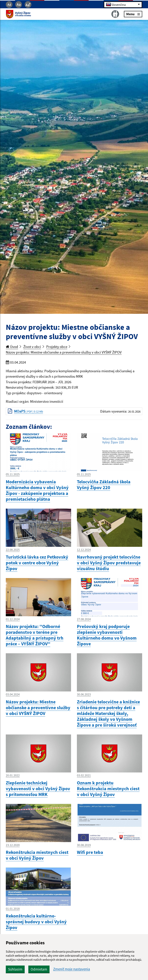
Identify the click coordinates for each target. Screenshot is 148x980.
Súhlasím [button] (15, 969)
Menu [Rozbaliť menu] (133, 14)
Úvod (12, 347)
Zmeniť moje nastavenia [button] (72, 969)
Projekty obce (57, 347)
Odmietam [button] (39, 969)
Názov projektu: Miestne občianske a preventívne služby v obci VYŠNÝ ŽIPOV (64, 352)
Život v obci (32, 347)
